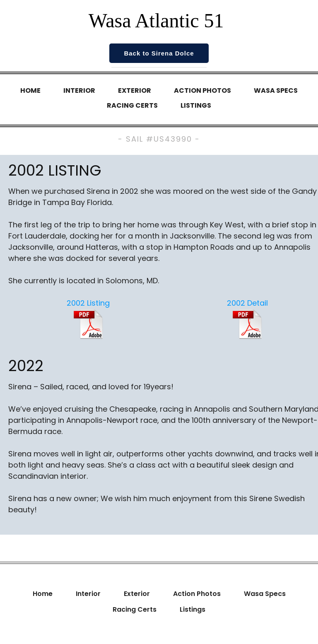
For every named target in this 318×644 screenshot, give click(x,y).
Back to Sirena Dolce (159, 53)
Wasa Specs (276, 90)
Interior (79, 90)
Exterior (135, 90)
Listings (196, 105)
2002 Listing (88, 303)
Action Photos (202, 90)
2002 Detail (247, 303)
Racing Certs (132, 105)
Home (30, 90)
